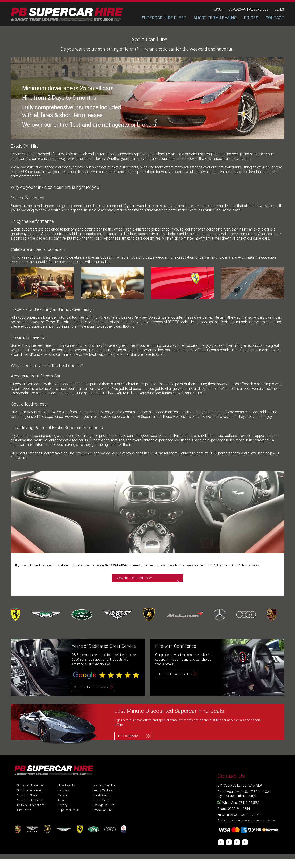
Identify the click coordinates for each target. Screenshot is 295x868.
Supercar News (28, 804)
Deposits (68, 799)
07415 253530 (249, 811)
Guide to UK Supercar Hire (176, 683)
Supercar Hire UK (73, 819)
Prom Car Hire (109, 809)
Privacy (67, 814)
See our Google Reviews (92, 696)
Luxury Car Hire (109, 799)
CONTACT (275, 18)
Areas (65, 809)
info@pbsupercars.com (244, 823)
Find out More (128, 743)
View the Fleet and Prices (144, 582)
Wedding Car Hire (111, 794)
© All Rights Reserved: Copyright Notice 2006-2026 (246, 829)
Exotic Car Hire (109, 819)
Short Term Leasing (31, 799)
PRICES (251, 18)
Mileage (67, 804)
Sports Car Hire (110, 804)
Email (136, 565)
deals (279, 10)
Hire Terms (25, 819)
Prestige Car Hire (111, 814)
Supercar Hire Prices (32, 794)
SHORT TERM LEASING (215, 18)
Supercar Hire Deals (31, 809)
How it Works (71, 794)
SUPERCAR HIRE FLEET (164, 18)
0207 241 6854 (116, 565)
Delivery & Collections (33, 814)
